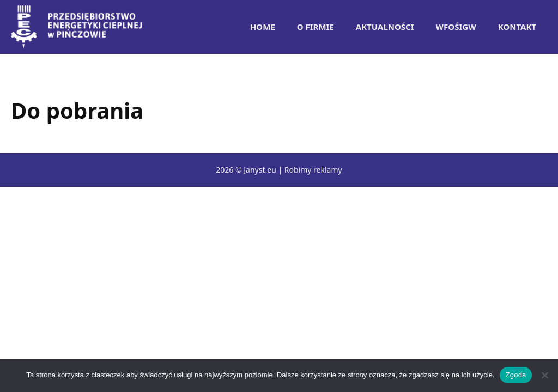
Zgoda (515, 375)
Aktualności (385, 27)
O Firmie (316, 27)
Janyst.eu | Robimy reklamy (293, 170)
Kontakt (517, 27)
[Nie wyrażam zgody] (544, 375)
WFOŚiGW (456, 27)
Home (263, 27)
